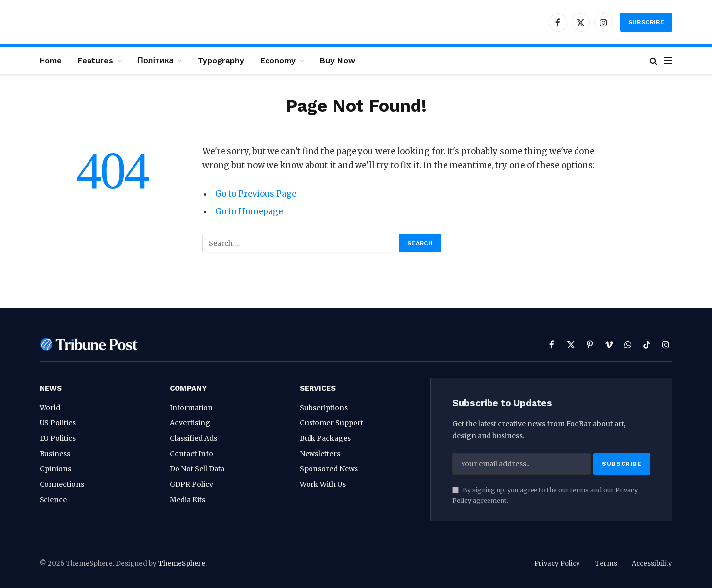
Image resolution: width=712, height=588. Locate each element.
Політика (156, 61)
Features (95, 61)
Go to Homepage (249, 212)
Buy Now (337, 61)
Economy (278, 61)
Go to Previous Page (256, 194)
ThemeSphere (182, 564)
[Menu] (668, 61)
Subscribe (646, 22)
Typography (221, 61)
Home (51, 61)
